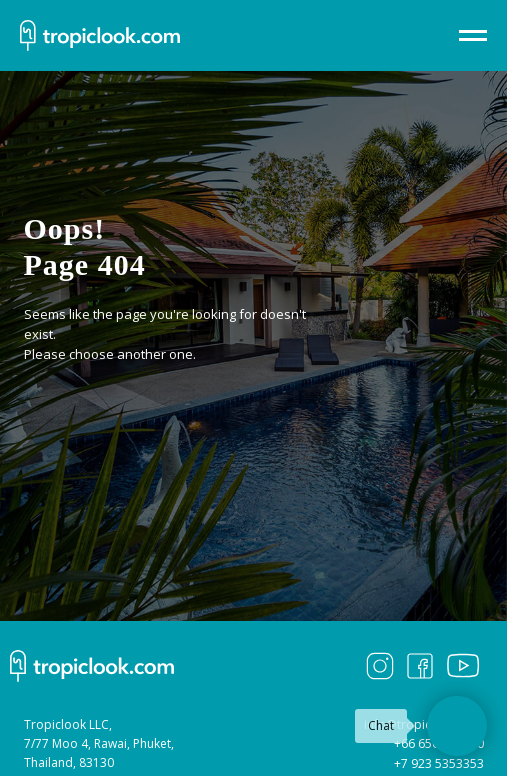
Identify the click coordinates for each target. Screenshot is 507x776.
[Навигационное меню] (473, 36)
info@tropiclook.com (424, 724)
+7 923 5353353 (439, 763)
